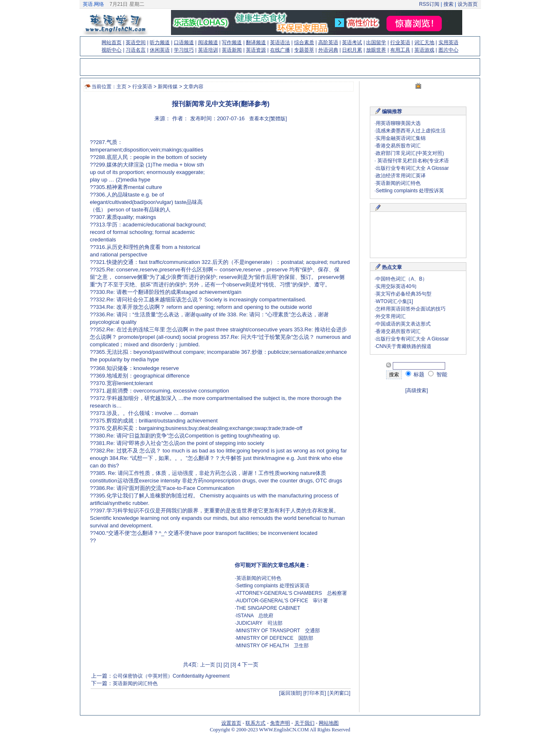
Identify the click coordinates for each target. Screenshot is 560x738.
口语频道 (184, 42)
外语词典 (328, 50)
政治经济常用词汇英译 (401, 176)
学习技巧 (184, 50)
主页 (121, 87)
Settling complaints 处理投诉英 (410, 191)
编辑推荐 (392, 112)
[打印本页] (315, 693)
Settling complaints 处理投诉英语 (273, 586)
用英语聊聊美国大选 (398, 123)
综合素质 (304, 42)
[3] (233, 665)
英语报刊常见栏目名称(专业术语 (412, 161)
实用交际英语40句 (396, 286)
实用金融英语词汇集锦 (401, 138)
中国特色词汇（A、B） (401, 279)
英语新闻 (232, 50)
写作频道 (232, 42)
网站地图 (329, 723)
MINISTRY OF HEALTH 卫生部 (273, 646)
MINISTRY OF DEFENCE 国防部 (275, 638)
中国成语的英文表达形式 (403, 324)
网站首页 (112, 42)
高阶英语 (328, 42)
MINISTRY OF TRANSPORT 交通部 (278, 631)
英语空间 (136, 42)
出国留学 (376, 42)
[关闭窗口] (339, 693)
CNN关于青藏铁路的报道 (404, 346)
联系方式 (255, 723)
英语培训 (208, 50)
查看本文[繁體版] (268, 119)
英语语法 (280, 42)
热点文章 (392, 267)
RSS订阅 (429, 4)
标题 (415, 374)
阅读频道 (208, 42)
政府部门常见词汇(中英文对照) (410, 153)
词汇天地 (424, 42)
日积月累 (352, 50)
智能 (438, 374)
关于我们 (305, 723)
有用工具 (400, 50)
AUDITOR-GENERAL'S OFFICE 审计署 (282, 601)
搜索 (448, 4)
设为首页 (468, 4)
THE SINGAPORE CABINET (268, 608)
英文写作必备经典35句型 (403, 294)
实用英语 (448, 42)
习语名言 (136, 50)
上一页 (208, 665)
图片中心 (448, 50)
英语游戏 (424, 50)
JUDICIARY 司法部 (259, 623)
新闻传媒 (168, 87)
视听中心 (112, 50)
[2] (226, 665)
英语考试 (352, 42)
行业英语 (400, 42)
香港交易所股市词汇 (398, 146)
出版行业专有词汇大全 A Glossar (412, 168)
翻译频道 (256, 42)
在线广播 (280, 50)
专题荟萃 (304, 50)
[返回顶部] (291, 693)
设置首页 (231, 723)
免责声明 (280, 723)
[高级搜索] (417, 390)
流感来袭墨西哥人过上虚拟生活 (411, 131)
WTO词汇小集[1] (394, 301)
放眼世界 (376, 50)
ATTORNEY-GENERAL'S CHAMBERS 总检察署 (292, 593)
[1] (219, 665)
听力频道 (160, 42)
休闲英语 (160, 50)
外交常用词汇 (391, 316)
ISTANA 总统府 (255, 616)
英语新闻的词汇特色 (259, 578)
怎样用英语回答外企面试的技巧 (411, 309)
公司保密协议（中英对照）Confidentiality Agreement (171, 676)
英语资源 (256, 50)
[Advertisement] (280, 189)
